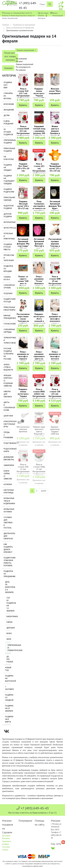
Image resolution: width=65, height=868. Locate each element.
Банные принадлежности (7, 317)
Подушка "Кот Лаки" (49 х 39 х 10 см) (23, 167)
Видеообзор (39, 151)
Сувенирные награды (7, 331)
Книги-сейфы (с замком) (7, 475)
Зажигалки (7, 465)
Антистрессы (7, 228)
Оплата (41, 16)
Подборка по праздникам (24, 25)
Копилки (7, 484)
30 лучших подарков (7, 132)
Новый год (8, 669)
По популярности (23, 67)
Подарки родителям (7, 191)
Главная (6, 25)
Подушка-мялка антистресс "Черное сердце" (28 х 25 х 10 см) (39, 94)
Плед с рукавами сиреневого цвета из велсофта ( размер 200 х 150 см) (39, 359)
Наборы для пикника (7, 394)
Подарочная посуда (7, 300)
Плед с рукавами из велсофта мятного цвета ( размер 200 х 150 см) (55, 359)
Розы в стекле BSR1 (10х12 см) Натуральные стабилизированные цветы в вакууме (42, 396)
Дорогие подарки (7, 215)
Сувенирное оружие (7, 286)
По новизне (21, 70)
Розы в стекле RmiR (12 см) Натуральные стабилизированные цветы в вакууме (26, 133)
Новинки (8, 68)
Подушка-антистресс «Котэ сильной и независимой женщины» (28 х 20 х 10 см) (39, 322)
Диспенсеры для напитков (7, 536)
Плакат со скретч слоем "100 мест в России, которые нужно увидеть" (23, 285)
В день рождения (7, 122)
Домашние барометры (7, 458)
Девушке (9, 628)
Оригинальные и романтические (9, 648)
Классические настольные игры (7, 424)
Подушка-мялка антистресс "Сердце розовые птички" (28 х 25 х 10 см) (23, 396)
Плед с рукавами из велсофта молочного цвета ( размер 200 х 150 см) (55, 321)
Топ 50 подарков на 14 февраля (9, 604)
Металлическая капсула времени (24, 429)
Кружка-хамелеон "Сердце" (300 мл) (55, 430)
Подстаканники (7, 443)
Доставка (44, 13)
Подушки (7, 293)
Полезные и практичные (7, 236)
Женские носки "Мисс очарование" (55, 91)
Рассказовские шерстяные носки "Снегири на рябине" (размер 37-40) (24, 321)
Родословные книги (7, 450)
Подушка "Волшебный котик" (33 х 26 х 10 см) (55, 167)
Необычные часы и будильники (7, 501)
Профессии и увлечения (7, 258)
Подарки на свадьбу (7, 168)
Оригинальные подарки (7, 142)
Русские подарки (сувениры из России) (7, 354)
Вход (55, 13)
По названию (21, 59)
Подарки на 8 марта (8, 719)
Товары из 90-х (7, 278)
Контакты (42, 18)
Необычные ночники (7, 510)
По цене (19, 61)
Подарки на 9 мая (7, 85)
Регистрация (58, 16)
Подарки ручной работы (7, 247)
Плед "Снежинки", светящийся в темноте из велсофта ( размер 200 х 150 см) (39, 208)
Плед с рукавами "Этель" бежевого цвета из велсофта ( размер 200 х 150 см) (39, 285)
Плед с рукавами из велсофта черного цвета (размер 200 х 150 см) (23, 359)
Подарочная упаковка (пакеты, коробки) (7, 562)
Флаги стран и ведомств (7, 367)
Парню (9, 622)
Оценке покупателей (25, 64)
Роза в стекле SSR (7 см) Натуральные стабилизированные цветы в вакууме (26, 471)
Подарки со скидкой (8, 698)
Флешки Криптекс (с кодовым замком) (7, 381)
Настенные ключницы (7, 491)
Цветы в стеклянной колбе (7, 406)
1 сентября (8, 688)
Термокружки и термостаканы (7, 340)
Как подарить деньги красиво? (7, 548)
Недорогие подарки (7, 207)
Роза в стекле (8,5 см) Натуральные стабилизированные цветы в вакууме (42, 171)
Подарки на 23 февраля (8, 708)
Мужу (9, 633)
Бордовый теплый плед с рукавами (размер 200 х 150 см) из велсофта (39, 132)
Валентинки (9, 617)
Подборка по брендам (7, 269)
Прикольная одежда (7, 199)
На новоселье (7, 158)
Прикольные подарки (7, 150)
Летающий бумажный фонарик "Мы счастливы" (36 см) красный (23, 245)
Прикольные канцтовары (7, 309)
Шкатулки (7, 416)
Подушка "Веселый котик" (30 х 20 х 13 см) (23, 205)
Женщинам (7, 110)
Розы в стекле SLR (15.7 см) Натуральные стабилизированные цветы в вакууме (26, 96)
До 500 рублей (9, 659)
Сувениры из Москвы (7, 96)
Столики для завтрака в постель (7, 523)
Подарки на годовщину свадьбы (7, 180)
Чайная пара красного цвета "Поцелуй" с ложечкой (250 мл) (39, 433)
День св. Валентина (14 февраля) (20, 28)
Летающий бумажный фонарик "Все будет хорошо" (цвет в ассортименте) (56, 208)
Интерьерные (7, 222)
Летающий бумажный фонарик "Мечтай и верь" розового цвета (39, 246)
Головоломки (7, 324)
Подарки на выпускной (8, 678)
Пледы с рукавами (7, 435)
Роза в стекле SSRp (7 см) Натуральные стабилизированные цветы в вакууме (42, 471)
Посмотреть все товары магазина (10, 56)
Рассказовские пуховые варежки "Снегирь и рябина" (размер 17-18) (56, 246)
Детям (7, 115)
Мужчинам (7, 104)
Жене (9, 639)
